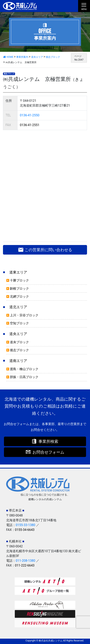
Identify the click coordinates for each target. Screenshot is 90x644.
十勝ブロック (19, 280)
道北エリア (18, 307)
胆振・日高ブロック (24, 377)
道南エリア (18, 361)
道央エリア (18, 334)
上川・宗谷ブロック (24, 315)
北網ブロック (19, 297)
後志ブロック (9, 74)
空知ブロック (19, 323)
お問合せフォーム (48, 452)
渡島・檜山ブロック (24, 369)
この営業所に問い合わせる (45, 250)
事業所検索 (48, 441)
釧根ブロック (19, 289)
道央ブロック (19, 342)
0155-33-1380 (25, 525)
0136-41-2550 (30, 115)
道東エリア (18, 272)
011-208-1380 (25, 561)
